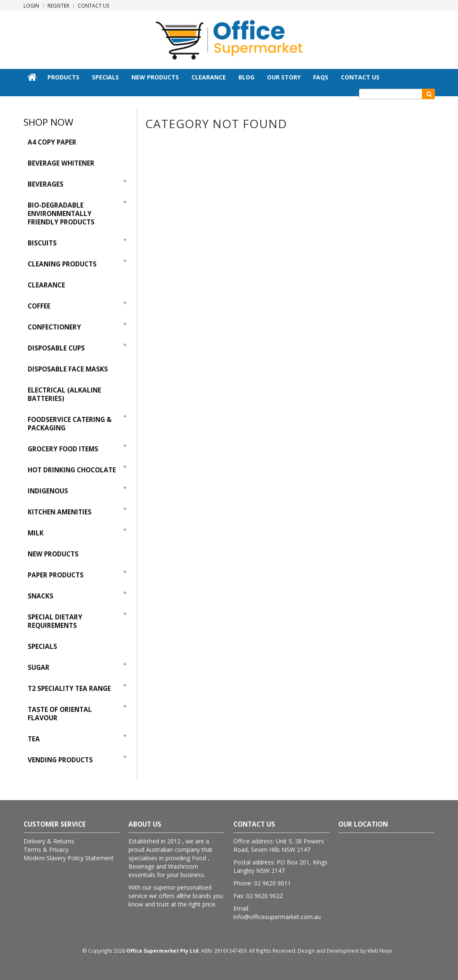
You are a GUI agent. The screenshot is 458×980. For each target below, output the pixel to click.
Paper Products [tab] (56, 575)
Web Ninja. (380, 951)
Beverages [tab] (46, 184)
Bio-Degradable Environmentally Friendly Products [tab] (61, 214)
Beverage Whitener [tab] (61, 163)
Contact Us (94, 6)
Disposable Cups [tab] (56, 348)
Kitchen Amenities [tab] (60, 512)
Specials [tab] (42, 647)
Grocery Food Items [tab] (63, 449)
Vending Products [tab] (60, 760)
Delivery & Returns (49, 841)
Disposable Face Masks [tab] (68, 369)
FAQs (321, 77)
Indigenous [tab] (48, 491)
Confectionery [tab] (54, 327)
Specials (105, 77)
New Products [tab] (53, 554)
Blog (246, 77)
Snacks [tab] (41, 596)
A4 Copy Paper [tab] (52, 142)
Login (31, 6)
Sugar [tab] (39, 668)
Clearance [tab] (46, 285)
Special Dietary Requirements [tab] (55, 621)
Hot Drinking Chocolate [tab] (72, 470)
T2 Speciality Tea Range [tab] (69, 689)
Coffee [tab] (39, 306)
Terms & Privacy (46, 850)
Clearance (209, 77)
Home (32, 77)
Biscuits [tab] (42, 243)
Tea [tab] (34, 739)
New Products (155, 77)
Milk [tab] (36, 533)
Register (58, 6)
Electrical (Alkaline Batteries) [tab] (64, 394)
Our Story (284, 77)
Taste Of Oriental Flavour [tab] (60, 714)
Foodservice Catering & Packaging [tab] (70, 424)
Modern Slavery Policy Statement (69, 858)
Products (63, 77)
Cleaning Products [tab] (62, 264)
